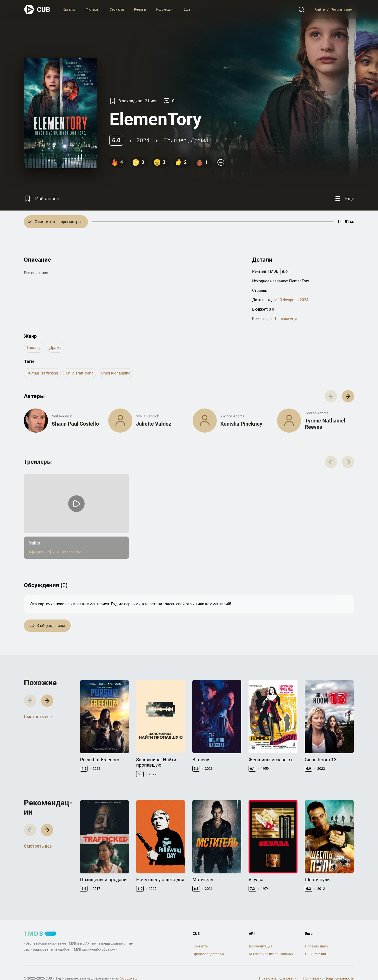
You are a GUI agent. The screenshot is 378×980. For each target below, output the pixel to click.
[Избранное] (41, 199)
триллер (175, 140)
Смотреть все (38, 717)
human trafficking (42, 373)
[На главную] (37, 10)
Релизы (140, 9)
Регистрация (342, 10)
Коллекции (165, 9)
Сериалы (117, 9)
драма (199, 140)
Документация (261, 946)
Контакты (201, 946)
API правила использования (271, 954)
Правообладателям (208, 954)
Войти (320, 10)
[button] (348, 396)
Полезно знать (317, 946)
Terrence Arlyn (286, 319)
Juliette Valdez (154, 424)
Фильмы (93, 9)
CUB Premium (316, 954)
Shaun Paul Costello (75, 424)
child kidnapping (116, 373)
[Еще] (344, 199)
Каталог (69, 9)
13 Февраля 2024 (293, 300)
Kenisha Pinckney (241, 424)
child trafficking (80, 373)
